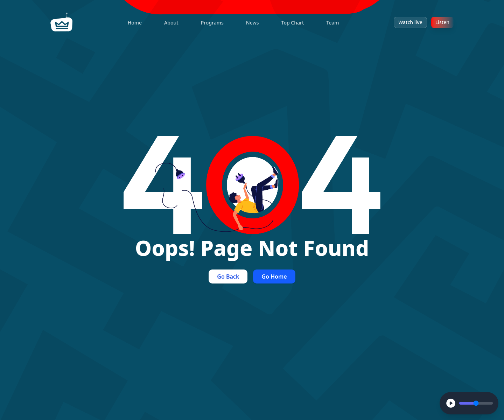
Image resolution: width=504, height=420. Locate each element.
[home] (62, 22)
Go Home (274, 276)
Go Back (228, 276)
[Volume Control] (476, 403)
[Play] (451, 403)
